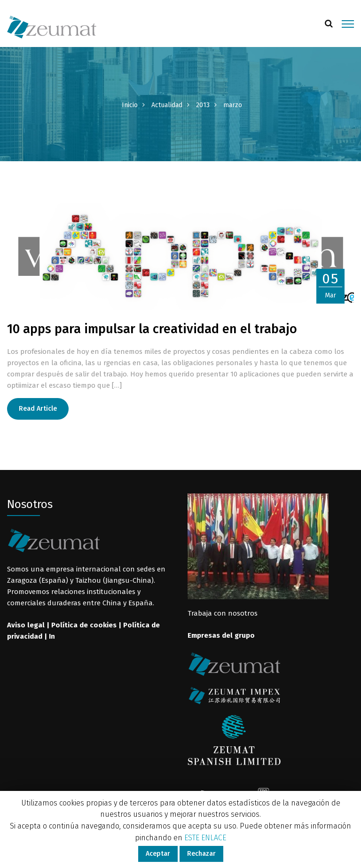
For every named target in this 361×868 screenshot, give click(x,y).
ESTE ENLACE (205, 838)
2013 (203, 105)
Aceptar (158, 854)
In (52, 636)
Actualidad (167, 105)
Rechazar (201, 854)
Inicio (130, 105)
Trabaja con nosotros (223, 613)
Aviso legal (26, 625)
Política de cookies (84, 625)
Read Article (38, 409)
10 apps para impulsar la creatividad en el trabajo (152, 329)
